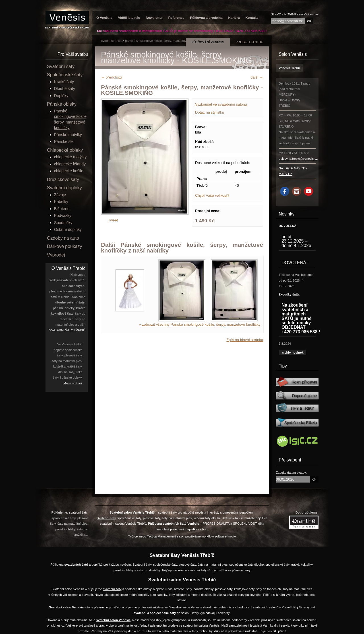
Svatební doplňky (64, 188)
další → (257, 77)
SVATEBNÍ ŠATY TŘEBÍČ (67, 330)
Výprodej (56, 255)
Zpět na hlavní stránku (245, 340)
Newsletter (154, 18)
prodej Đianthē (249, 42)
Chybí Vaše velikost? (212, 195)
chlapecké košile (69, 171)
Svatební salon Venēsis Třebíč (132, 512)
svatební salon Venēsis (113, 620)
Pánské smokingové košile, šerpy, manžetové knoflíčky (163, 41)
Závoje (60, 195)
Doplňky (61, 96)
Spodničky (63, 223)
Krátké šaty (64, 82)
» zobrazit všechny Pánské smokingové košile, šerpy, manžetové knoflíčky (200, 324)
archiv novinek (292, 352)
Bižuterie (62, 209)
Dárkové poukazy (65, 246)
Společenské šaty (65, 75)
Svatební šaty (61, 66)
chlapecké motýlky (70, 157)
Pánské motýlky (68, 135)
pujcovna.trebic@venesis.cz (298, 159)
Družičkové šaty (63, 179)
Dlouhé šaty (65, 89)
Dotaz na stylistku (210, 112)
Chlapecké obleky (65, 150)
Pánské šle (64, 141)
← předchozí (111, 77)
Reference (176, 18)
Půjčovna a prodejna (206, 18)
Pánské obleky (62, 104)
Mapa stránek (73, 383)
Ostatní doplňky (68, 229)
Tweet (113, 220)
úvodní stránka (111, 41)
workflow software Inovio (219, 536)
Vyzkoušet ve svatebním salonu (221, 104)
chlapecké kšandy (70, 164)
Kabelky (61, 202)
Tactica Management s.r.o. (165, 536)
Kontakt (252, 18)
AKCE (101, 31)
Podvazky (63, 216)
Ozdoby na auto (63, 238)
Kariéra (234, 18)
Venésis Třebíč (290, 68)
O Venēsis (104, 18)
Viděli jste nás (129, 18)
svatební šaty (78, 512)
